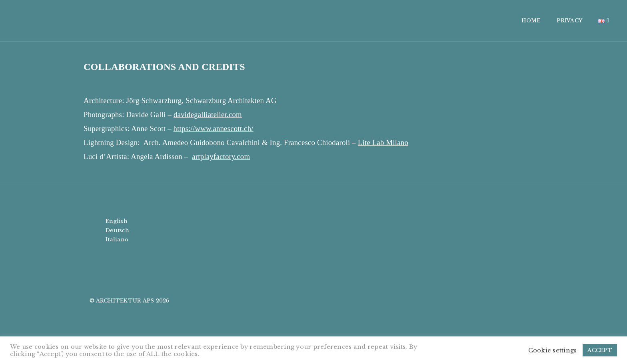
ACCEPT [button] (600, 350)
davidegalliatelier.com (208, 114)
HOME (451, 21)
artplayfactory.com (221, 156)
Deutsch (117, 230)
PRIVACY (490, 21)
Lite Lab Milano (383, 142)
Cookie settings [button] (553, 350)
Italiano (117, 240)
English (117, 221)
